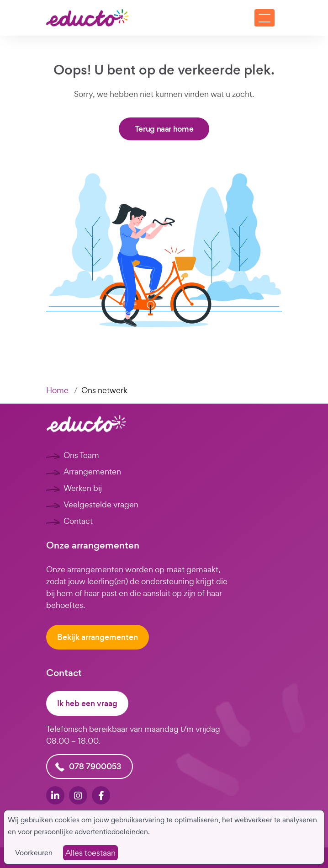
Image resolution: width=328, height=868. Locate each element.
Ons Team (81, 455)
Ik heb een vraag (87, 703)
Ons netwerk (104, 390)
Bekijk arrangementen (98, 637)
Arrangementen (92, 471)
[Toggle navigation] (265, 18)
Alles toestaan (90, 853)
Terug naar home (164, 129)
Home (57, 390)
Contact (78, 521)
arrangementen (95, 569)
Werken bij (83, 488)
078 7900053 (95, 767)
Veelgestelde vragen (101, 504)
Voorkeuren (34, 853)
